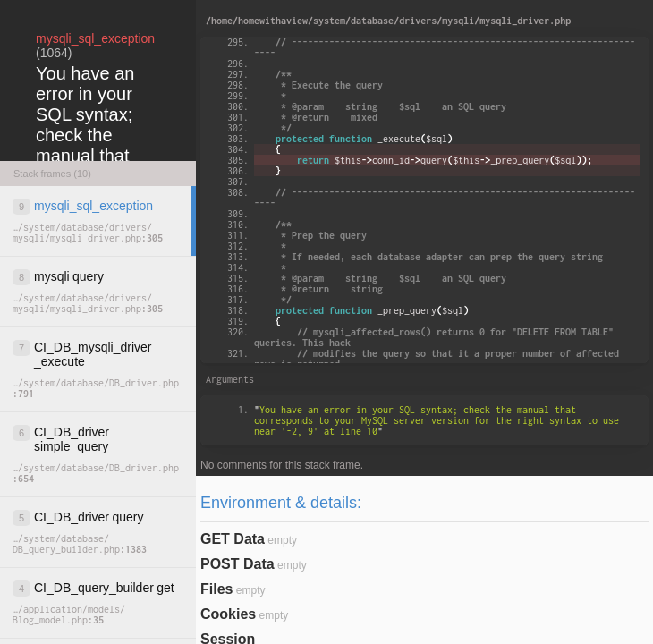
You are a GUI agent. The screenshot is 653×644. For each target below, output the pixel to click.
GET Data (233, 539)
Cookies (228, 614)
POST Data (237, 564)
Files (216, 589)
